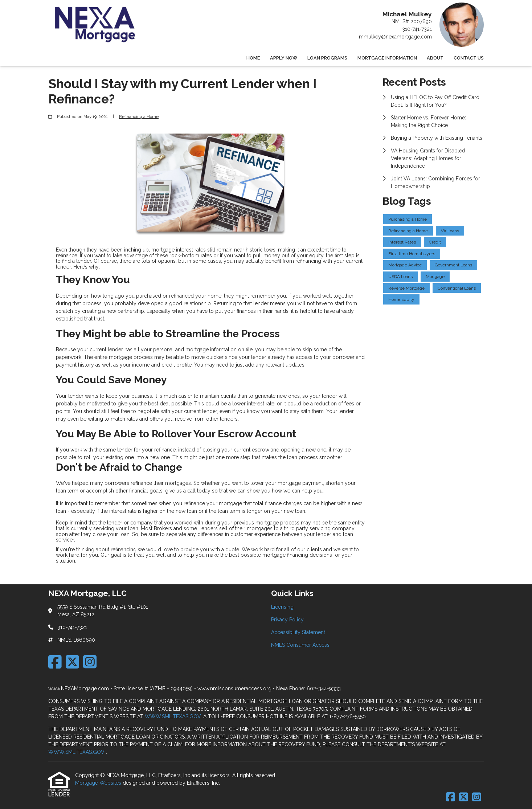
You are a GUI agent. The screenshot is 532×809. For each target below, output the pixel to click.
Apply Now (284, 58)
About (435, 58)
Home (253, 58)
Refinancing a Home (139, 117)
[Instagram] (90, 662)
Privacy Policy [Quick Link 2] (287, 620)
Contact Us (469, 58)
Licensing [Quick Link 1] (282, 607)
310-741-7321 (417, 29)
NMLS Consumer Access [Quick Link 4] (300, 645)
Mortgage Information (387, 58)
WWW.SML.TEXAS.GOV (173, 716)
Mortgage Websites (99, 783)
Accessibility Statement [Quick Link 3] (298, 632)
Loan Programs (327, 58)
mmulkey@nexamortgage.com (395, 37)
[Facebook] (55, 662)
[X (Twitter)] (72, 662)
